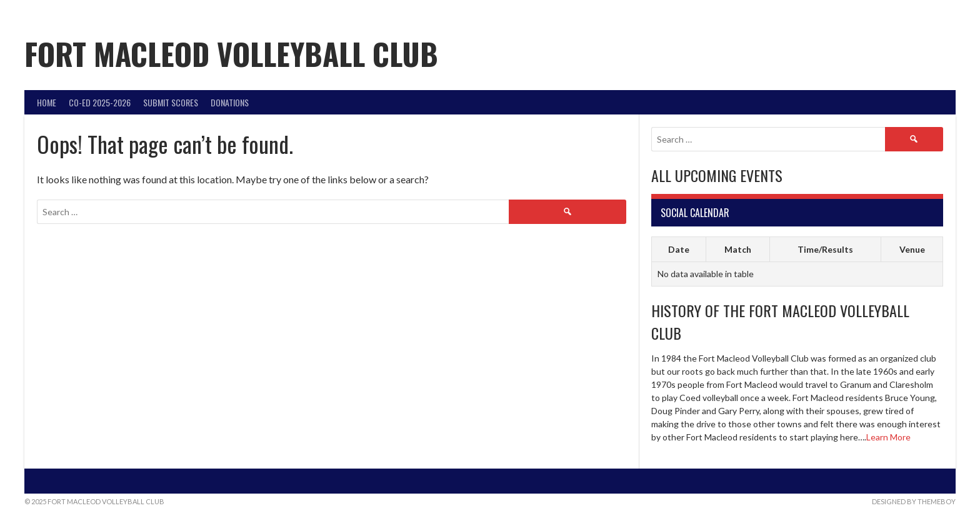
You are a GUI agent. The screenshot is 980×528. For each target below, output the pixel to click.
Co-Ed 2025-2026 (100, 102)
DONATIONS (230, 102)
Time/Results (825, 249)
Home (47, 102)
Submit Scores (171, 102)
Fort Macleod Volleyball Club (231, 53)
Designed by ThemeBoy (914, 501)
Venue (912, 249)
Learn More (888, 437)
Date (679, 249)
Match (738, 249)
